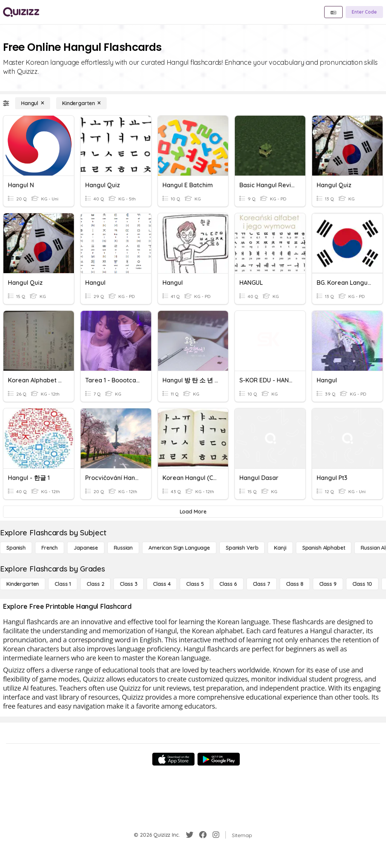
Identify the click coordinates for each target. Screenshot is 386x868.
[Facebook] (203, 835)
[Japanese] (86, 548)
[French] (50, 548)
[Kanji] (280, 548)
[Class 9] (328, 584)
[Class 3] (129, 584)
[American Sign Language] (179, 548)
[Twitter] (190, 835)
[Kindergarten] (81, 103)
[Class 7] (262, 584)
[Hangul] (33, 103)
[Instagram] (216, 835)
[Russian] (123, 548)
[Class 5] (195, 584)
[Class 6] (228, 584)
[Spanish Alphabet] (324, 548)
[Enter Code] (364, 12)
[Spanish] (16, 548)
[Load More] (193, 512)
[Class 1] (63, 584)
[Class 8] (295, 584)
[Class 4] (162, 584)
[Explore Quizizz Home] (21, 12)
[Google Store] (219, 759)
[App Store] (173, 759)
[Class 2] (95, 584)
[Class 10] (362, 584)
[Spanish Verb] (242, 548)
